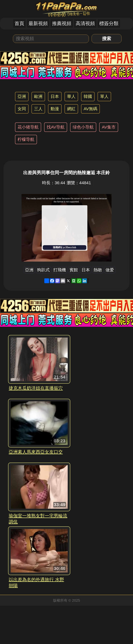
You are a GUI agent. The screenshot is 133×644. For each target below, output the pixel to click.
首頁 (19, 23)
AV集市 (109, 127)
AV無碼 (90, 109)
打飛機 (60, 270)
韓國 (88, 96)
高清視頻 (85, 23)
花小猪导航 (28, 127)
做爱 (110, 270)
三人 (38, 109)
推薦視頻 (62, 23)
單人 (104, 96)
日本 (55, 96)
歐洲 (38, 96)
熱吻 (98, 270)
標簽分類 (109, 23)
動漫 (55, 109)
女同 (22, 109)
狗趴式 (43, 270)
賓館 (74, 270)
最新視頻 (38, 23)
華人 (71, 96)
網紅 (71, 109)
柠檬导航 (26, 139)
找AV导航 (56, 127)
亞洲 (22, 96)
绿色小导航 (83, 127)
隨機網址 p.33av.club (65, 247)
